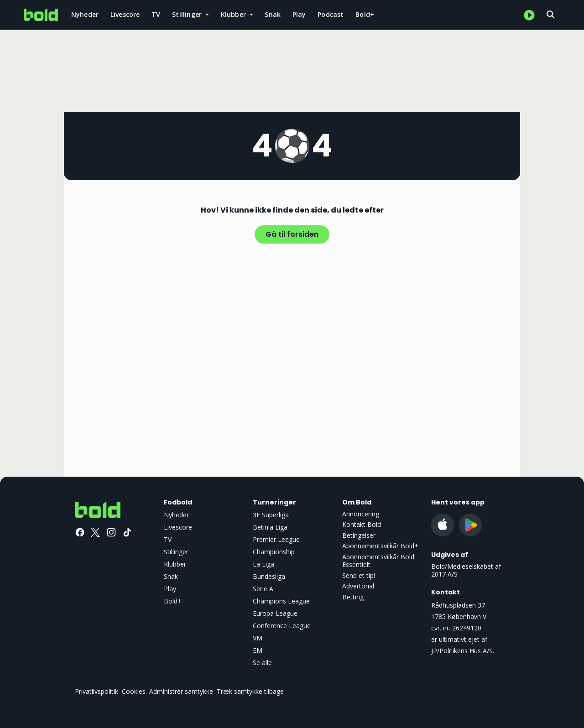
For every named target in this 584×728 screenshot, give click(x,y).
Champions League (281, 601)
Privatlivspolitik (96, 691)
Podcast (331, 14)
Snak (273, 14)
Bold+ (365, 14)
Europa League (275, 613)
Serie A (263, 589)
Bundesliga (269, 576)
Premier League (276, 539)
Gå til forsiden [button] (292, 234)
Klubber (175, 564)
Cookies (134, 691)
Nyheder (85, 14)
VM (258, 638)
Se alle (262, 663)
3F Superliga (271, 515)
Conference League (282, 626)
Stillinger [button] (188, 14)
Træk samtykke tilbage (250, 691)
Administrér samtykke (181, 691)
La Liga (263, 564)
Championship (274, 552)
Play (299, 14)
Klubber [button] (235, 14)
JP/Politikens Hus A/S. (463, 651)
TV (156, 14)
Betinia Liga (270, 527)
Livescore (125, 14)
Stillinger (176, 552)
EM (258, 650)
